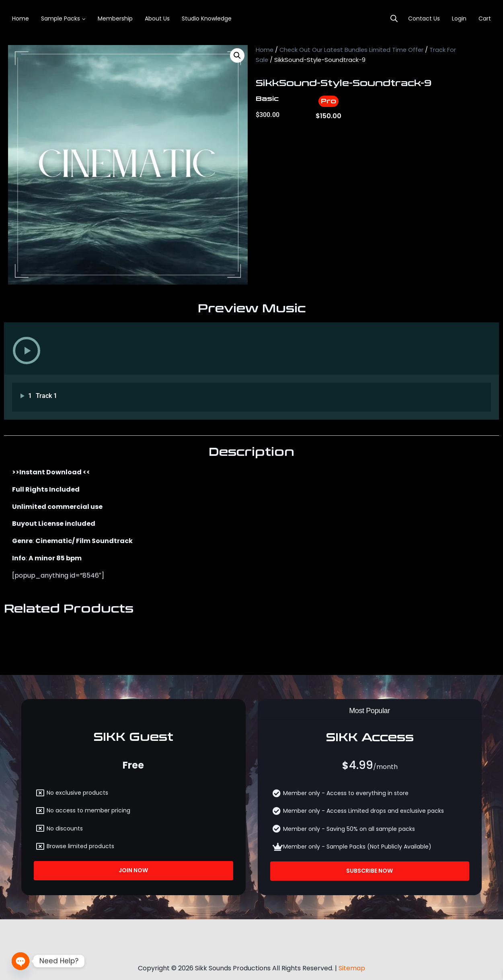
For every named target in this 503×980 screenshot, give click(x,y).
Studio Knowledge (207, 18)
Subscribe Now (370, 871)
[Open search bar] (394, 18)
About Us (157, 18)
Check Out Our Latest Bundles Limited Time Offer (351, 50)
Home (21, 18)
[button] (237, 55)
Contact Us (424, 18)
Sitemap (352, 966)
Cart (485, 18)
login (459, 18)
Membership (115, 18)
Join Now (133, 870)
